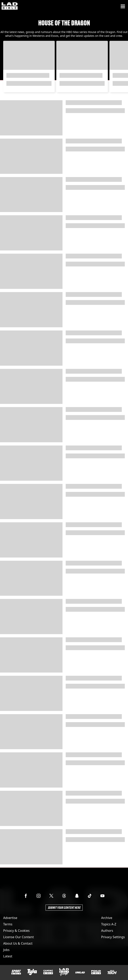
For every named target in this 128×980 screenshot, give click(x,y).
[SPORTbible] (16, 972)
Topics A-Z (109, 924)
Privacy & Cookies (16, 931)
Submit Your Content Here (64, 907)
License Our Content (18, 937)
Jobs (6, 950)
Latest (8, 956)
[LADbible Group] (64, 972)
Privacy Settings (113, 937)
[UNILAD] (80, 972)
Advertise (10, 918)
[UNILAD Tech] (112, 972)
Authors (107, 931)
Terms (8, 924)
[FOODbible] (96, 972)
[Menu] (123, 6)
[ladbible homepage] (10, 6)
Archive (107, 918)
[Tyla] (32, 972)
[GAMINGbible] (48, 972)
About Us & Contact (18, 943)
